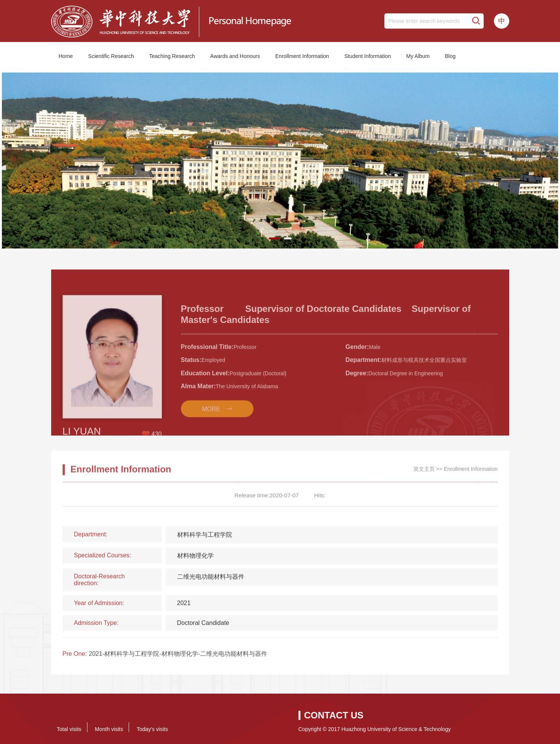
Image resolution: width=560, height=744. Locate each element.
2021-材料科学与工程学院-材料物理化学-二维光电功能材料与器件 (178, 658)
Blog (450, 56)
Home (66, 56)
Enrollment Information (302, 56)
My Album (418, 56)
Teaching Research (172, 56)
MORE (211, 432)
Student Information (368, 56)
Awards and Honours (235, 56)
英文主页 (424, 472)
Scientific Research (111, 56)
